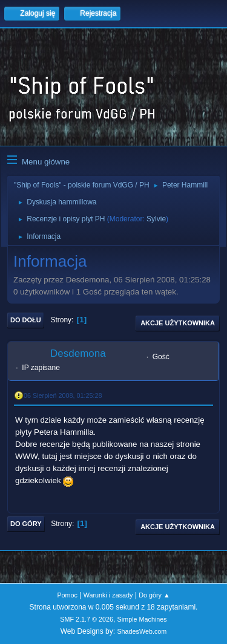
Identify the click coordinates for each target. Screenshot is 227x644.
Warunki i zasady (108, 595)
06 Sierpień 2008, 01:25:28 (63, 395)
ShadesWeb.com (142, 631)
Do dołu (26, 320)
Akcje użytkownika (178, 323)
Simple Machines (142, 619)
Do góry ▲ (154, 595)
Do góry (26, 524)
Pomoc (67, 595)
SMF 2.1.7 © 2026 (87, 619)
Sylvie (156, 219)
